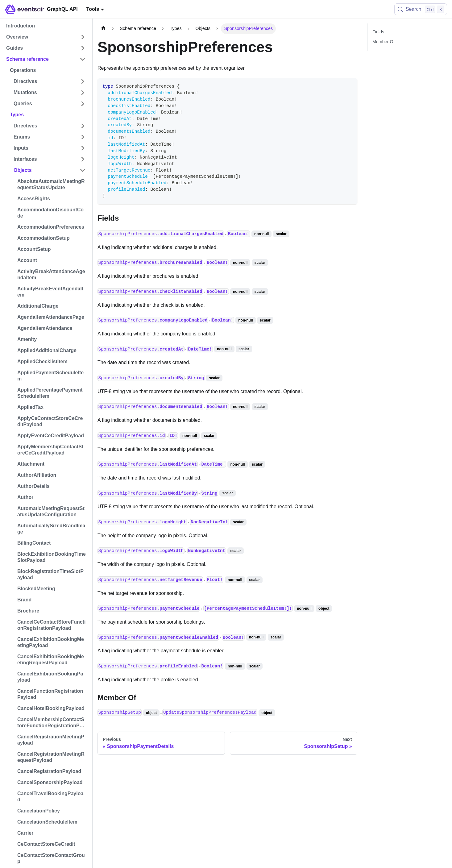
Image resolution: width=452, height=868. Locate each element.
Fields (378, 32)
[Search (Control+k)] (421, 9)
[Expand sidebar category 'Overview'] (83, 37)
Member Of (384, 42)
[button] (50, 81)
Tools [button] (93, 9)
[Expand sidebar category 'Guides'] (83, 48)
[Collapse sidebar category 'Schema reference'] (83, 59)
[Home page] (103, 29)
